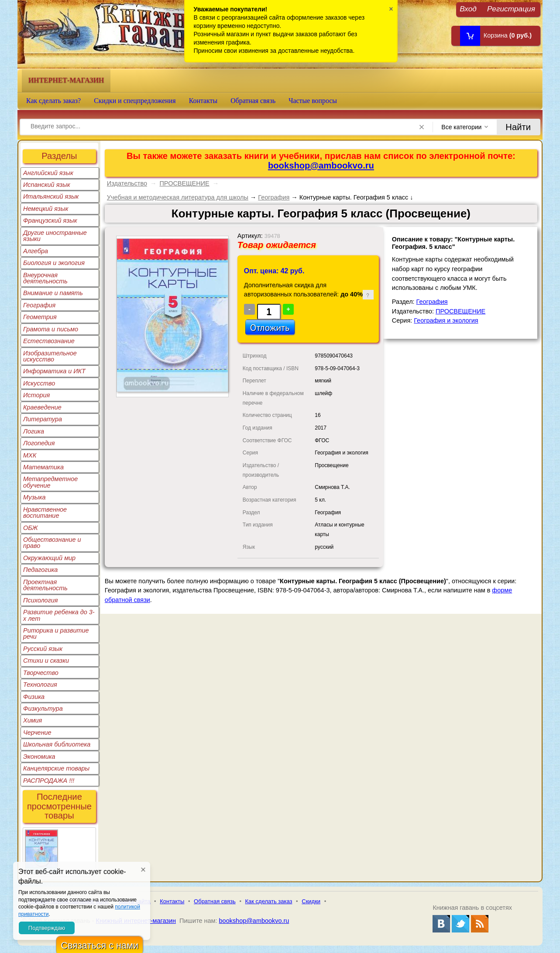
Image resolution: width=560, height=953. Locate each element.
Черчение (37, 733)
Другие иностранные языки (55, 236)
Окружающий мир (49, 558)
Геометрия (40, 317)
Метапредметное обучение (50, 482)
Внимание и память (53, 293)
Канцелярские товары (56, 768)
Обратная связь (253, 101)
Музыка (34, 497)
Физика (34, 697)
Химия (33, 720)
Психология (41, 600)
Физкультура (43, 709)
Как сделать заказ (269, 901)
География (39, 305)
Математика (43, 467)
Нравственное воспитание (45, 513)
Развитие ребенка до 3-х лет (59, 615)
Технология (40, 685)
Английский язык (48, 173)
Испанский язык (47, 185)
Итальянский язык (51, 196)
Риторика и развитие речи (56, 633)
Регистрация (511, 9)
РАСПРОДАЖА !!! (49, 781)
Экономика (39, 757)
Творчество (41, 673)
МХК (30, 455)
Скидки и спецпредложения (135, 101)
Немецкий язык (46, 209)
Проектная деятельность (45, 585)
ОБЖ (31, 528)
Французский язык (50, 220)
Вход (468, 9)
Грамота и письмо (51, 329)
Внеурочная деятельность (45, 278)
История (36, 395)
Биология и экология (54, 263)
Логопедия (39, 443)
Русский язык (43, 649)
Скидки (311, 901)
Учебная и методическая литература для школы (178, 197)
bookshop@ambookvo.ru (321, 165)
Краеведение (42, 407)
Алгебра (36, 251)
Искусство (39, 383)
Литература (43, 419)
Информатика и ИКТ (54, 371)
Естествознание (49, 341)
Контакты (203, 101)
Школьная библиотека (57, 744)
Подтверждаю (47, 928)
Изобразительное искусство (50, 356)
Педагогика (40, 570)
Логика (34, 431)
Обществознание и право (52, 543)
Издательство (127, 183)
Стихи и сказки (46, 661)
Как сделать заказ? (53, 101)
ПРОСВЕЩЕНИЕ (184, 183)
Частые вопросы (313, 101)
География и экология (446, 320)
